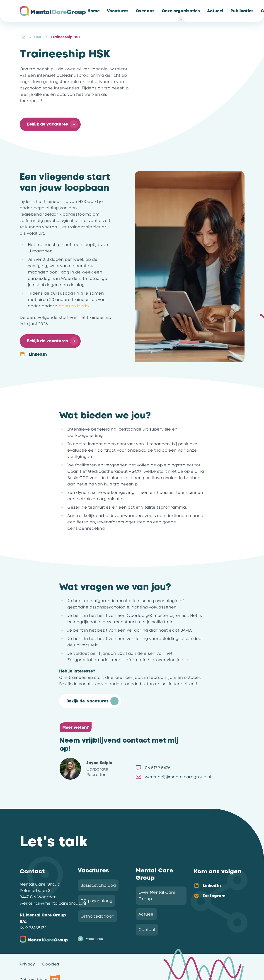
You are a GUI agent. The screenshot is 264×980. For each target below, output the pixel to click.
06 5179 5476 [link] (153, 768)
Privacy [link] (27, 964)
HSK (38, 37)
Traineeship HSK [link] (66, 37)
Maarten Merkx (74, 306)
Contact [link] (147, 930)
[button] (50, 124)
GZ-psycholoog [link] (96, 901)
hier (186, 660)
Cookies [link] (51, 964)
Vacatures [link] (90, 939)
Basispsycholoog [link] (98, 885)
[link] (94, 11)
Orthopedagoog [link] (97, 916)
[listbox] (216, 891)
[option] (216, 886)
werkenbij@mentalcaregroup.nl (53, 903)
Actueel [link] (147, 914)
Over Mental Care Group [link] (157, 896)
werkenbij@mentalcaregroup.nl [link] (173, 777)
